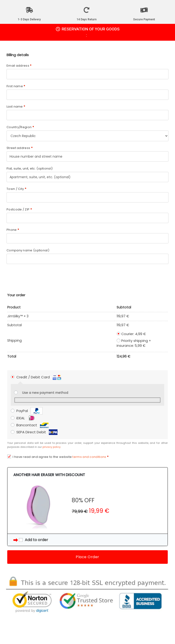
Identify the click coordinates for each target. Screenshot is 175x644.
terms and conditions (89, 457)
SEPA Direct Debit (37, 432)
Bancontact (32, 425)
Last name (16, 107)
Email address (19, 66)
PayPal (29, 411)
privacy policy (52, 447)
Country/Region (20, 127)
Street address (20, 148)
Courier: (134, 334)
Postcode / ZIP (19, 209)
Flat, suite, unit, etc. (30, 168)
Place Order (87, 557)
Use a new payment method (45, 393)
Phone (13, 230)
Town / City (16, 189)
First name (16, 86)
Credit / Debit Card (39, 377)
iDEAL (26, 418)
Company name (28, 250)
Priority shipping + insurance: (134, 343)
